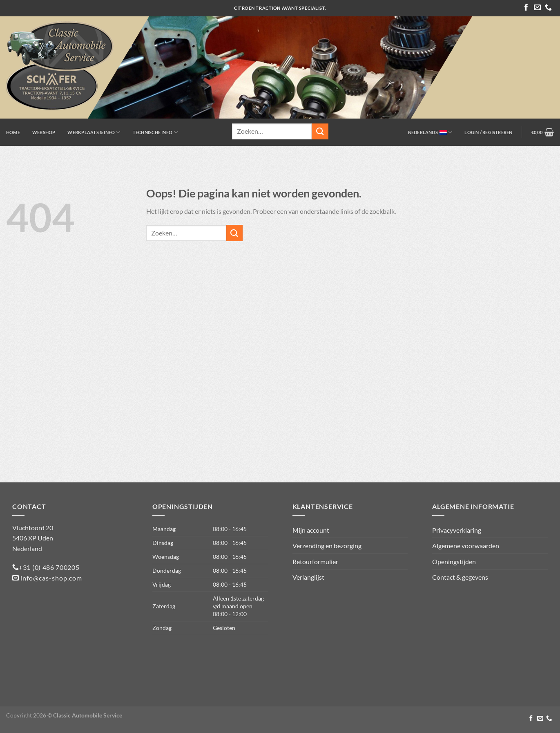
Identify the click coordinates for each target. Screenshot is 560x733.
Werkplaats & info (94, 132)
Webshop (44, 132)
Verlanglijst (308, 577)
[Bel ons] (548, 8)
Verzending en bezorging (327, 546)
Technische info (155, 132)
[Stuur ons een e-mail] (537, 8)
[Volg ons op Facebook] (526, 8)
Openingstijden (454, 562)
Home (13, 132)
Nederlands (430, 132)
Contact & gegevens (460, 577)
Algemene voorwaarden (466, 546)
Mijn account (311, 530)
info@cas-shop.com (50, 578)
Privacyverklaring (457, 530)
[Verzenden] (320, 131)
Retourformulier (315, 562)
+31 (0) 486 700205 (49, 567)
